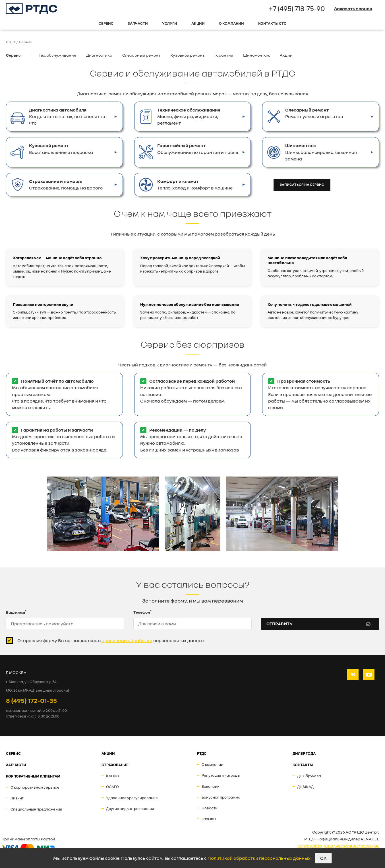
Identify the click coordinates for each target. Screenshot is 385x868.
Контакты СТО (272, 23)
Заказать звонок (353, 9)
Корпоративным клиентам (33, 776)
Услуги (170, 23)
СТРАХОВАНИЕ (115, 765)
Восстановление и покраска (61, 149)
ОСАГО (112, 787)
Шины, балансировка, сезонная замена (321, 152)
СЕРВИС (13, 753)
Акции (198, 23)
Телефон (142, 612)
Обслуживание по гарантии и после (198, 149)
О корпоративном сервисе (35, 787)
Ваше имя (16, 612)
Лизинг (17, 798)
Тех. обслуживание (57, 55)
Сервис (106, 23)
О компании (231, 23)
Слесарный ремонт (141, 55)
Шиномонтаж (256, 55)
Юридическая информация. (352, 846)
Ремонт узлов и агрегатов (314, 113)
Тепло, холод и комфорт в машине (195, 184)
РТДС (202, 753)
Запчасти (138, 23)
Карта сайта (310, 846)
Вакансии (211, 786)
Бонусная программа (221, 797)
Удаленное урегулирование (132, 798)
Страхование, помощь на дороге (66, 184)
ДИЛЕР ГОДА (304, 753)
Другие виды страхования (130, 809)
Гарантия (224, 55)
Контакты (303, 765)
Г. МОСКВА (16, 672)
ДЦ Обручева (309, 776)
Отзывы (209, 819)
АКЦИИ (108, 753)
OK (323, 858)
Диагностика (99, 55)
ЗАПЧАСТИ (16, 765)
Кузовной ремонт (187, 55)
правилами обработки (127, 640)
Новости (210, 808)
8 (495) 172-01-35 (31, 700)
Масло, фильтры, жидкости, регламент (189, 116)
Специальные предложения (36, 809)
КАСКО (113, 776)
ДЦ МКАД (305, 787)
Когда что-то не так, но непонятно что (67, 116)
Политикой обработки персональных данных (259, 858)
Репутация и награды (221, 775)
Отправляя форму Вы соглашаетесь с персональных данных (111, 640)
